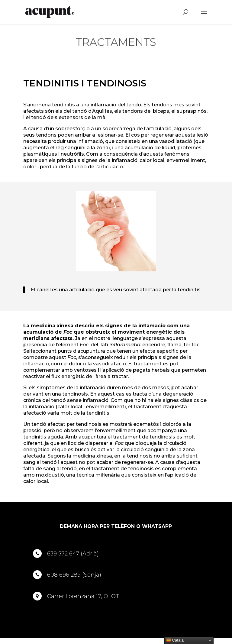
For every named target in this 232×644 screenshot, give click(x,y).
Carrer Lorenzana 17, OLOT (83, 596)
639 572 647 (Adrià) (73, 554)
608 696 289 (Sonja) (74, 575)
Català (175, 640)
